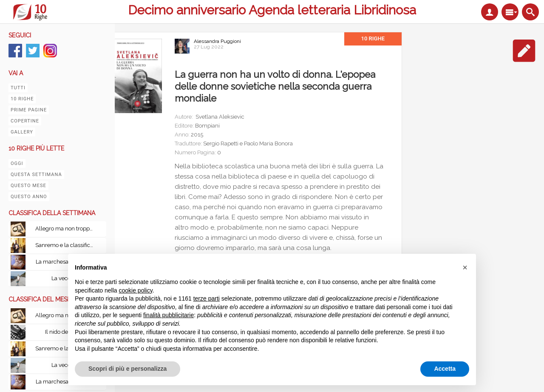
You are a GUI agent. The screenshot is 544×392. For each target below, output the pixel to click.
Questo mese (28, 186)
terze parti (207, 298)
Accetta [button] (445, 369)
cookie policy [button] (136, 290)
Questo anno (29, 197)
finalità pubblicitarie (169, 315)
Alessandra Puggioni (217, 41)
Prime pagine (29, 110)
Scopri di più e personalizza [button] (127, 369)
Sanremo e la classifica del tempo (67, 245)
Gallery (22, 132)
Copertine (25, 121)
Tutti (18, 88)
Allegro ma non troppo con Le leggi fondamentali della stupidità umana (67, 229)
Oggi (17, 163)
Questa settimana (36, 175)
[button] (465, 267)
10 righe (22, 99)
